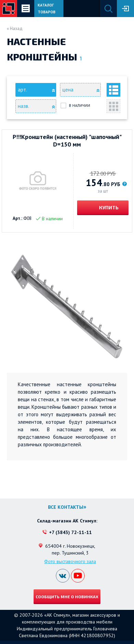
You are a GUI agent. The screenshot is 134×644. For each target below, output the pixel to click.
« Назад (15, 29)
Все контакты (66, 507)
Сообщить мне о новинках (67, 597)
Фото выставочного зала (70, 561)
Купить (108, 207)
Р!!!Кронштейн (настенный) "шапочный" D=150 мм (67, 141)
